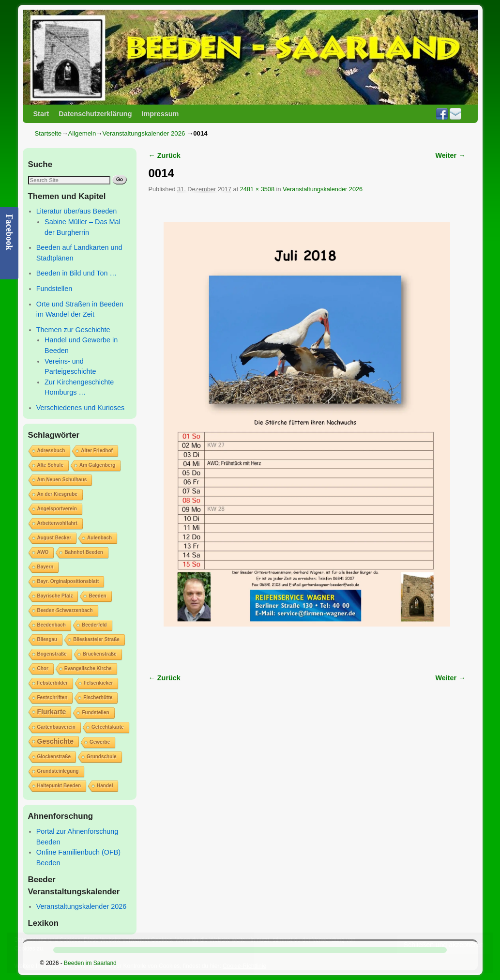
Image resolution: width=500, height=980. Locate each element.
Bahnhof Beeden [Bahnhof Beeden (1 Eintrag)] (83, 552)
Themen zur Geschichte (73, 330)
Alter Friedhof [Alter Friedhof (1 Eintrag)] (97, 451)
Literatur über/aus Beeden (76, 211)
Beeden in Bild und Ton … (76, 273)
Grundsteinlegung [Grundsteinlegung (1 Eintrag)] (58, 771)
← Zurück (165, 155)
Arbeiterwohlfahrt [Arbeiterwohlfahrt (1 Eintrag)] (57, 523)
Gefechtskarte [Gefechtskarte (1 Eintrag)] (108, 727)
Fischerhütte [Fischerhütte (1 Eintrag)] (98, 697)
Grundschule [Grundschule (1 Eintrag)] (102, 757)
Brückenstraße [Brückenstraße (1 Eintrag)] (100, 654)
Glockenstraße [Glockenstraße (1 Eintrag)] (54, 757)
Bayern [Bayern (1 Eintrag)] (45, 567)
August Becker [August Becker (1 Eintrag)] (54, 538)
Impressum (160, 114)
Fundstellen (54, 289)
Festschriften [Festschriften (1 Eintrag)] (53, 697)
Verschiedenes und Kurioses (80, 408)
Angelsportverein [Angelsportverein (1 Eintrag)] (57, 509)
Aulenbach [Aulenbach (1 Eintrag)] (99, 538)
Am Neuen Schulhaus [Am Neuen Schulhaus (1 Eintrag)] (62, 480)
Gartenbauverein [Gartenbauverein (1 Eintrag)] (56, 727)
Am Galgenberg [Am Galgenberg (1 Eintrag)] (97, 465)
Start (41, 114)
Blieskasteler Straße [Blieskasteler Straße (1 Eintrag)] (96, 639)
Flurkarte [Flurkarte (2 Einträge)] (52, 712)
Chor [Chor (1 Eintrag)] (43, 668)
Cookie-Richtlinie (244, 966)
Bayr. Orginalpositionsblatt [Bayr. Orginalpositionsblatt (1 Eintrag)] (68, 581)
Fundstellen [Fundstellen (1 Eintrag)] (95, 712)
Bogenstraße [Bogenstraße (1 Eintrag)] (52, 654)
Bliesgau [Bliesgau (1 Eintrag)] (47, 639)
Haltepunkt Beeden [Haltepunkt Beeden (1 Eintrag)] (59, 786)
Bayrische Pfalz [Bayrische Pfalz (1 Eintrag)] (55, 596)
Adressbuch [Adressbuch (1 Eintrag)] (51, 451)
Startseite (48, 133)
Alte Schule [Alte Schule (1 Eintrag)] (50, 465)
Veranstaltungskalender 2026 (144, 133)
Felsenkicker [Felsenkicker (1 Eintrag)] (98, 683)
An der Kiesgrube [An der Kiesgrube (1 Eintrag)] (57, 494)
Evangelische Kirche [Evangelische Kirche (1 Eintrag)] (88, 668)
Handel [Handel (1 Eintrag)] (105, 786)
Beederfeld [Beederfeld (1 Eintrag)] (94, 625)
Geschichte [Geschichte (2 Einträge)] (55, 741)
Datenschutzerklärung (95, 114)
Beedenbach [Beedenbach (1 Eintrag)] (52, 625)
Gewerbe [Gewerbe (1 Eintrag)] (100, 742)
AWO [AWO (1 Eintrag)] (43, 552)
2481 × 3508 (257, 189)
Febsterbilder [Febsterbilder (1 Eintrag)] (53, 683)
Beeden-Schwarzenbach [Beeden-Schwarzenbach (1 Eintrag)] (65, 610)
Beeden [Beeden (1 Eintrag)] (97, 596)
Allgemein (82, 133)
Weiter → (451, 155)
